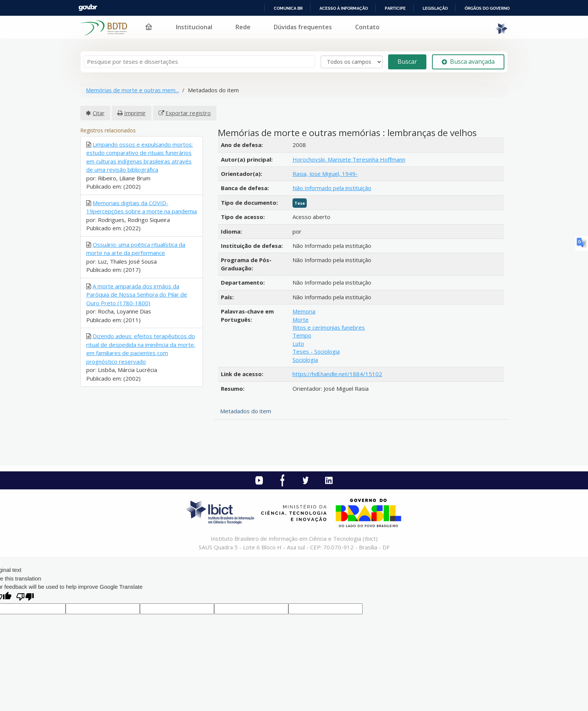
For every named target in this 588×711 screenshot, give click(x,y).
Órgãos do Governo (487, 8)
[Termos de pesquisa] (199, 62)
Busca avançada (468, 61)
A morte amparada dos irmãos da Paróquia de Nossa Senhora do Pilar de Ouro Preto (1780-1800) (137, 295)
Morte (301, 319)
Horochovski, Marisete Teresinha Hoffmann (349, 159)
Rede (243, 27)
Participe (395, 8)
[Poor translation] (25, 598)
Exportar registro (188, 113)
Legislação (435, 8)
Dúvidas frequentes (303, 27)
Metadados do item (246, 411)
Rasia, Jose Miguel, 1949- (325, 174)
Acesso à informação (344, 8)
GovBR (88, 8)
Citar (99, 113)
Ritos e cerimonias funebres (329, 327)
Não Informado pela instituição (332, 188)
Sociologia (305, 360)
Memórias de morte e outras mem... (132, 90)
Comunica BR (288, 8)
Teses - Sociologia (316, 351)
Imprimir (135, 113)
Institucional (194, 27)
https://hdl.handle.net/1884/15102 (337, 374)
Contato (367, 27)
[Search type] (352, 62)
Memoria (304, 311)
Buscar (407, 61)
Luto (298, 343)
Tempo (302, 335)
